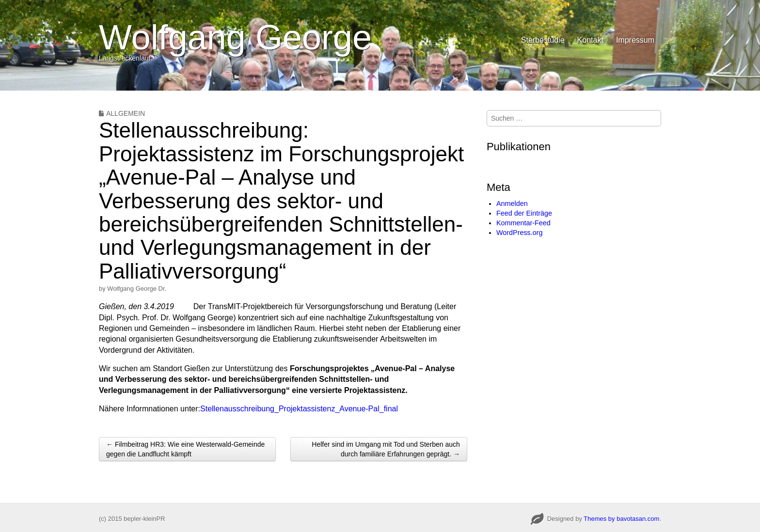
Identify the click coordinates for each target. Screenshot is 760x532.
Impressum (635, 40)
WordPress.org (520, 233)
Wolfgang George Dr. (137, 289)
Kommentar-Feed (523, 223)
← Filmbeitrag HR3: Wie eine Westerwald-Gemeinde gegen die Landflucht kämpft (185, 449)
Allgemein (126, 113)
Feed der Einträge (524, 213)
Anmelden (512, 203)
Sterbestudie (543, 40)
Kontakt (590, 40)
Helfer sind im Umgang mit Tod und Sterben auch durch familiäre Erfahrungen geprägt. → (386, 449)
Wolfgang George (235, 37)
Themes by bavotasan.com (621, 519)
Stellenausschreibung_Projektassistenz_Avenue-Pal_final (299, 409)
